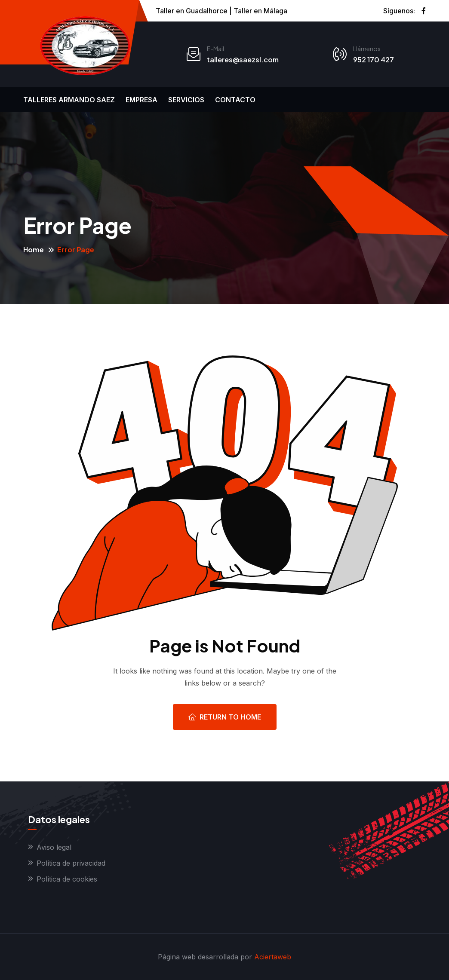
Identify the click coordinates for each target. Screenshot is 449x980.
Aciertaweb (273, 957)
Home (34, 250)
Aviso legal (54, 847)
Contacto (235, 100)
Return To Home (225, 717)
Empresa (141, 100)
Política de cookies (67, 879)
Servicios (186, 100)
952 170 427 (374, 60)
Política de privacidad (71, 863)
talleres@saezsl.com (243, 60)
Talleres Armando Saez (69, 100)
